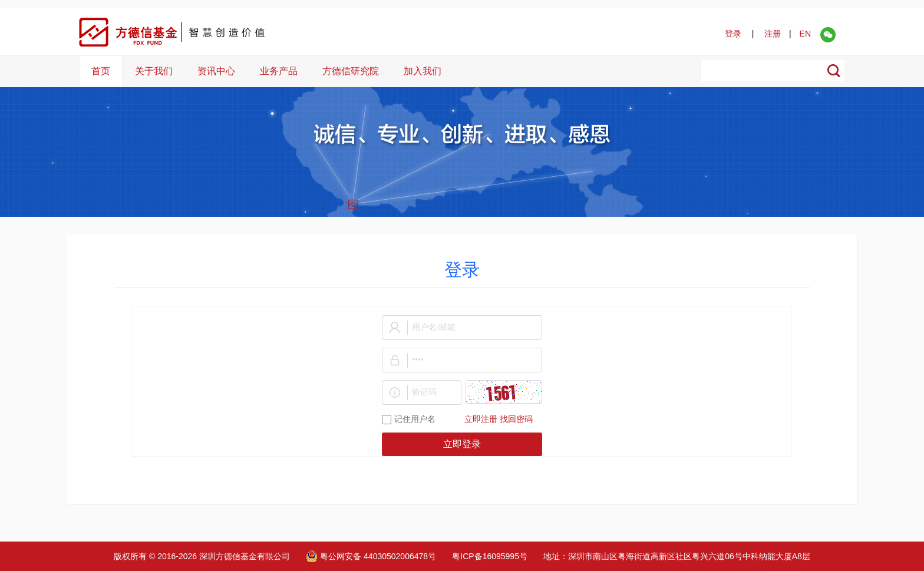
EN (805, 34)
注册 (773, 34)
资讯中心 (216, 71)
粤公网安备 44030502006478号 (371, 556)
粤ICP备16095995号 (490, 556)
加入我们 (423, 71)
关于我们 (154, 71)
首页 (101, 71)
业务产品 (279, 71)
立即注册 (481, 419)
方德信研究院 (351, 71)
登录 (733, 34)
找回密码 (516, 419)
